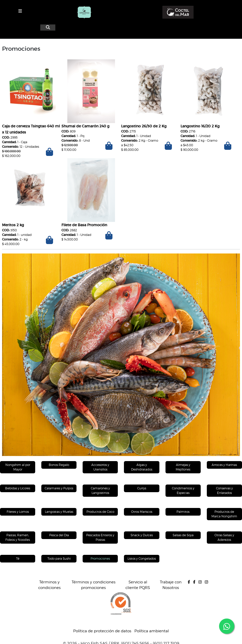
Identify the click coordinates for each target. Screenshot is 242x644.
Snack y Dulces (142, 535)
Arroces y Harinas (224, 465)
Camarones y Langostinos (100, 491)
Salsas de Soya (183, 535)
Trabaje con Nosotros (171, 585)
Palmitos (183, 512)
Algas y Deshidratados (142, 467)
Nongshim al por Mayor (18, 467)
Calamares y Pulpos (59, 488)
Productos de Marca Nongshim (224, 514)
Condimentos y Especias (183, 491)
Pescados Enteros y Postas (100, 537)
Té (18, 559)
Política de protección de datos (102, 631)
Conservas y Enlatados (224, 491)
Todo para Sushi (59, 559)
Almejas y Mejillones (183, 467)
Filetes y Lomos (18, 512)
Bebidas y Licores (18, 488)
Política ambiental (152, 631)
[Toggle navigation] (20, 11)
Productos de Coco (100, 512)
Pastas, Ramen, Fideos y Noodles (18, 537)
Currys (142, 488)
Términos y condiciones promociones (94, 585)
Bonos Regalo (59, 465)
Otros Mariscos (142, 512)
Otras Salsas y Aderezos (224, 537)
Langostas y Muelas (59, 512)
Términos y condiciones (49, 585)
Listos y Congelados (142, 559)
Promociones (100, 559)
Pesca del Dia (59, 535)
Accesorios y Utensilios (100, 467)
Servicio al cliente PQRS (138, 585)
